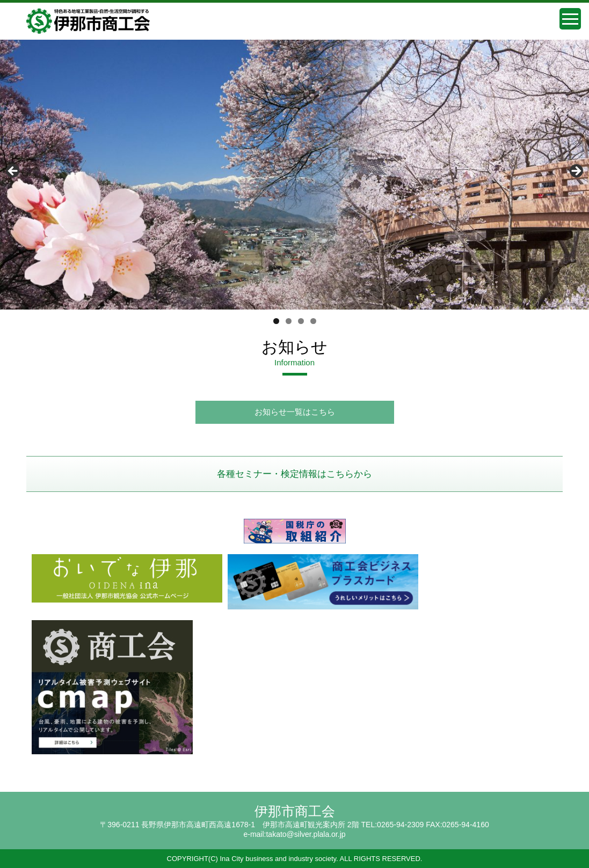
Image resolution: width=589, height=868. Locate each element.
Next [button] (576, 172)
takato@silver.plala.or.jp (306, 834)
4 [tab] (313, 321)
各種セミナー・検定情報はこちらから (294, 474)
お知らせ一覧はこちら (295, 412)
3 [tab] (301, 321)
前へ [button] (13, 172)
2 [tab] (289, 321)
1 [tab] (276, 321)
